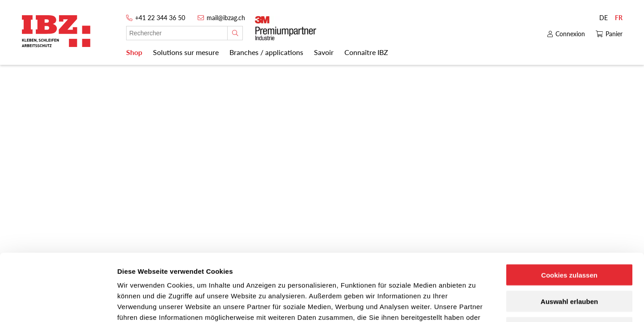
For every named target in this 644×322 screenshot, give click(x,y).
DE (604, 18)
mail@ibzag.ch (226, 18)
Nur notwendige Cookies (569, 265)
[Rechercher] (235, 33)
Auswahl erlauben (569, 239)
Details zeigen (476, 304)
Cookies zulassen (569, 212)
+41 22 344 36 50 (160, 18)
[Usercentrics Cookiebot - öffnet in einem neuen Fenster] (58, 305)
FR (619, 18)
